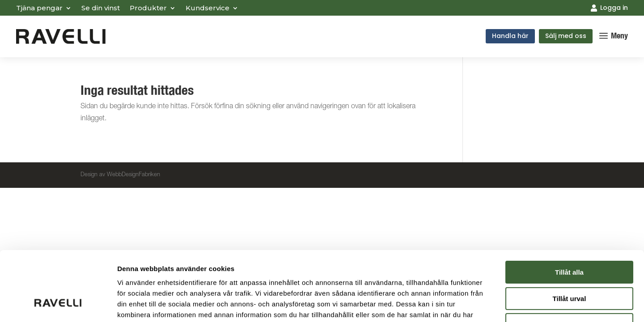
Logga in (614, 8)
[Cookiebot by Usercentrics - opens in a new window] (58, 305)
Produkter (148, 8)
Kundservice (208, 8)
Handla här (510, 36)
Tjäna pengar (39, 8)
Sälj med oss (566, 36)
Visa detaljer (486, 304)
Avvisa (569, 265)
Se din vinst (101, 8)
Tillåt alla (569, 213)
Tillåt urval (570, 239)
